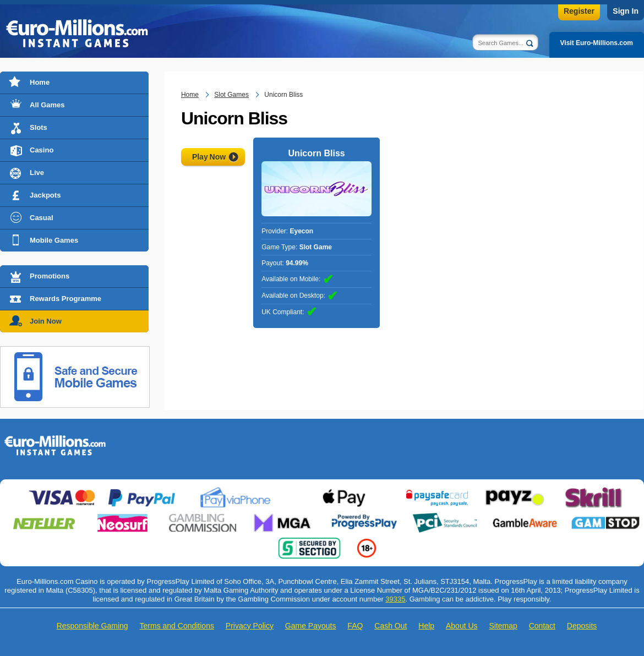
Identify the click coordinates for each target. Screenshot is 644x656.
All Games (47, 105)
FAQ (355, 626)
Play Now (209, 157)
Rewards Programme (66, 299)
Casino (42, 150)
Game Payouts (311, 626)
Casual (42, 218)
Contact (542, 626)
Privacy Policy (250, 626)
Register (579, 11)
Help (426, 626)
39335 (395, 599)
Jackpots (45, 195)
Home (40, 82)
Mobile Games (54, 240)
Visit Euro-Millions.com (597, 43)
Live (37, 173)
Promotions (50, 276)
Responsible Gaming (92, 626)
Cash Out (391, 626)
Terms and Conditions (177, 626)
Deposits (582, 626)
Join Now (46, 321)
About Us (462, 626)
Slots (39, 127)
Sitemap (503, 626)
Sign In (626, 11)
